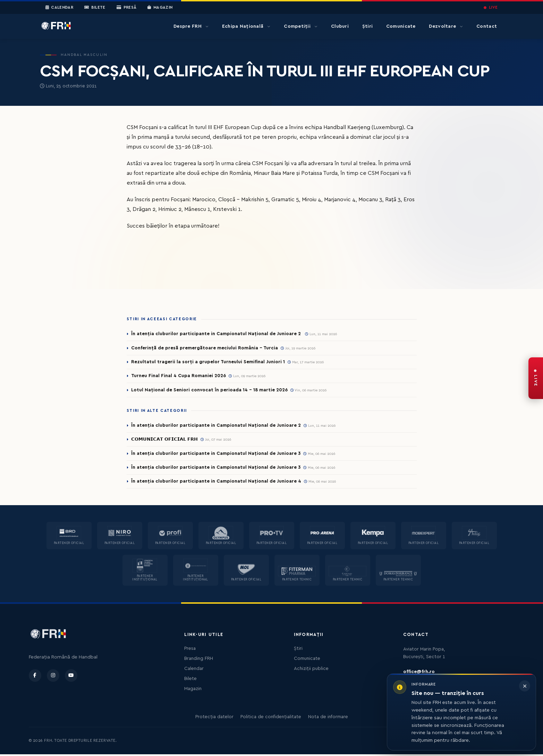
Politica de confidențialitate (271, 719)
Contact (487, 26)
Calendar (60, 8)
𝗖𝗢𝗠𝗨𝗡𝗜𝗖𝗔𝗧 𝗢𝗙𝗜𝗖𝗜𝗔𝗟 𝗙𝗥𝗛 (167, 440)
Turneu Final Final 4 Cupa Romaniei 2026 (179, 376)
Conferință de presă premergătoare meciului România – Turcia (205, 348)
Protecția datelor (214, 719)
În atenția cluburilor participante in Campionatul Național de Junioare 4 (216, 483)
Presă (126, 8)
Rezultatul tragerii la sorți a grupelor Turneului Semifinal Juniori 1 (208, 362)
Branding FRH (199, 660)
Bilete (95, 8)
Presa (190, 650)
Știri (367, 26)
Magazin (160, 8)
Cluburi (340, 26)
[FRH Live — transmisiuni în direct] (536, 378)
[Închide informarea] (525, 686)
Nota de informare (328, 719)
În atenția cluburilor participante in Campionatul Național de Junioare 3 (216, 455)
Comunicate (401, 26)
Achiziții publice (311, 670)
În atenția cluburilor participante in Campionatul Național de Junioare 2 (217, 334)
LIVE (491, 7)
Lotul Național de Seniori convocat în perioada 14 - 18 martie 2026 (210, 391)
